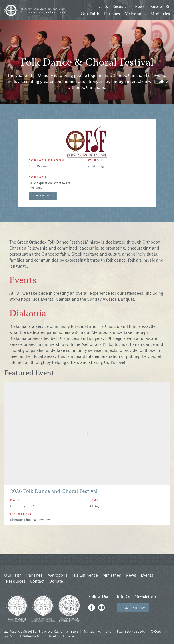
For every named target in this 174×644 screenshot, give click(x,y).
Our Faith (90, 14)
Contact (37, 581)
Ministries (160, 14)
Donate (156, 6)
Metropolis (135, 14)
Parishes (112, 14)
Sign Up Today (133, 608)
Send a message (43, 195)
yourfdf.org (96, 166)
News (140, 6)
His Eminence (85, 575)
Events (102, 6)
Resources (122, 6)
